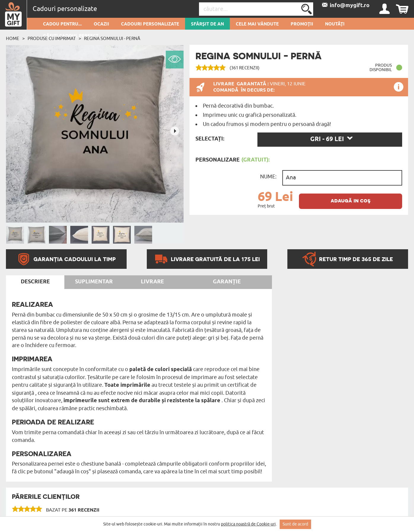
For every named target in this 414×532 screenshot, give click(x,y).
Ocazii (101, 24)
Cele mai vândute (257, 24)
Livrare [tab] (152, 282)
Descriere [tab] (35, 282)
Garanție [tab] (227, 282)
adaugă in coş (351, 201)
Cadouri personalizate (150, 24)
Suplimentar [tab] (94, 282)
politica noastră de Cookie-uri (248, 524)
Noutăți (335, 24)
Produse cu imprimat (52, 39)
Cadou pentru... (62, 24)
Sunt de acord (295, 524)
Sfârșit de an (207, 24)
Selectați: (210, 139)
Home (13, 39)
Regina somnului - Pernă (112, 39)
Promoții (302, 24)
